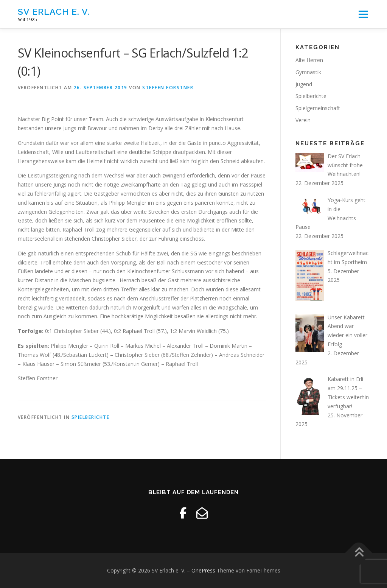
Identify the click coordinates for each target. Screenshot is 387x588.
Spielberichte (91, 417)
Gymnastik (308, 72)
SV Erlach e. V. (54, 12)
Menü (363, 14)
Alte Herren (309, 60)
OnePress (203, 570)
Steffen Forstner (168, 88)
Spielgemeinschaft (318, 108)
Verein (303, 120)
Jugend (304, 84)
